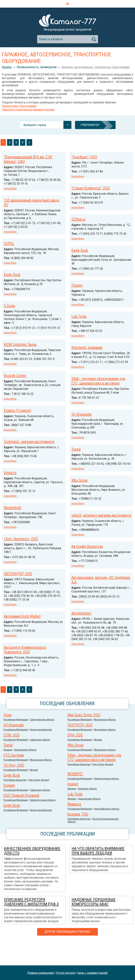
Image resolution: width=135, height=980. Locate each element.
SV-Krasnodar (82, 434)
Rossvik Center (15, 384)
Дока (7, 739)
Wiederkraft (13, 515)
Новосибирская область (107, 833)
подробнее (10, 188)
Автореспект (14, 622)
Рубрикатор (90, 125)
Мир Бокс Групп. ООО (84, 739)
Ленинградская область (106, 803)
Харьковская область (25, 774)
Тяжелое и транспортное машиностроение (28, 110)
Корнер (9, 809)
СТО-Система (14, 779)
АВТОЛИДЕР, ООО (18, 580)
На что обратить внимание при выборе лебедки (98, 875)
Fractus (77, 288)
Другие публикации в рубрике (67, 956)
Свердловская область (42, 744)
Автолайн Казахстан (87, 573)
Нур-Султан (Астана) (103, 788)
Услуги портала (65, 973)
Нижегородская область (43, 824)
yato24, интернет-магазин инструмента (101, 538)
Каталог (7, 67)
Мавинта (74, 828)
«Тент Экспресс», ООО (21, 546)
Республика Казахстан (79, 788)
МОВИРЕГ (75, 798)
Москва (98, 764)
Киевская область (87, 813)
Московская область (105, 744)
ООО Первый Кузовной (21, 819)
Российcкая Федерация (16, 744)
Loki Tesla (79, 322)
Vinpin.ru (10, 480)
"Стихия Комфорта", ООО (91, 188)
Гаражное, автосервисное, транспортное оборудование (95, 67)
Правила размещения (40, 973)
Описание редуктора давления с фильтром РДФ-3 (31, 926)
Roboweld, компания (87, 353)
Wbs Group (79, 503)
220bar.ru (78, 218)
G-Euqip (10, 308)
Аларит (73, 808)
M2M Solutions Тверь (20, 350)
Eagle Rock (80, 253)
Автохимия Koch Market (90, 643)
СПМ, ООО (12, 759)
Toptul (76, 469)
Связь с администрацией (92, 973)
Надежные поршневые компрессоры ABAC (94, 926)
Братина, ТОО (78, 838)
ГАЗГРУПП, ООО (80, 749)
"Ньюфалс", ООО (84, 157)
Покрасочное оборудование (19, 106)
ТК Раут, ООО (14, 789)
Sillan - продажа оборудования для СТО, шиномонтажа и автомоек (98, 393)
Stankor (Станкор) (18, 419)
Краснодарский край (41, 754)
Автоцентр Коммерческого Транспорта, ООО (25, 674)
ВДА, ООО (75, 759)
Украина (8, 774)
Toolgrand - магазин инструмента (29, 450)
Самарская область (40, 764)
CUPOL (9, 242)
